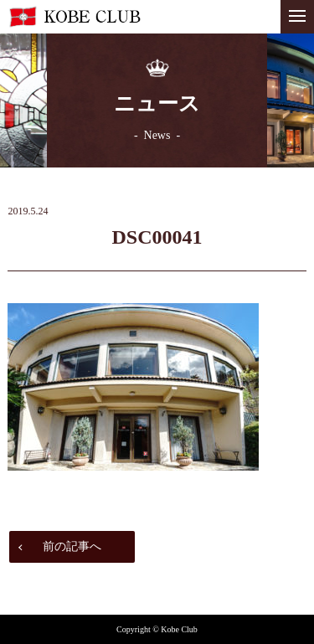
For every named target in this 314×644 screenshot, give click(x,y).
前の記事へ (72, 546)
